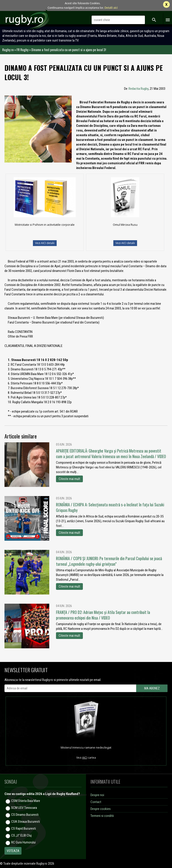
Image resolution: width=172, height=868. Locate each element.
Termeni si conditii (102, 816)
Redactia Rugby (139, 89)
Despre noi (97, 795)
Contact (96, 802)
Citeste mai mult (69, 479)
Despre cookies (101, 809)
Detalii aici (111, 8)
